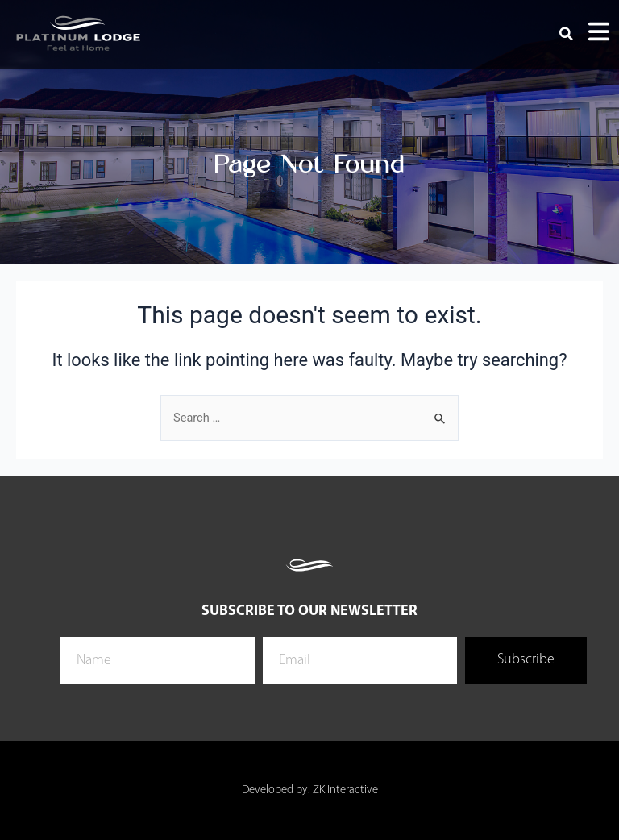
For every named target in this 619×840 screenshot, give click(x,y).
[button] (567, 34)
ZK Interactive (345, 790)
